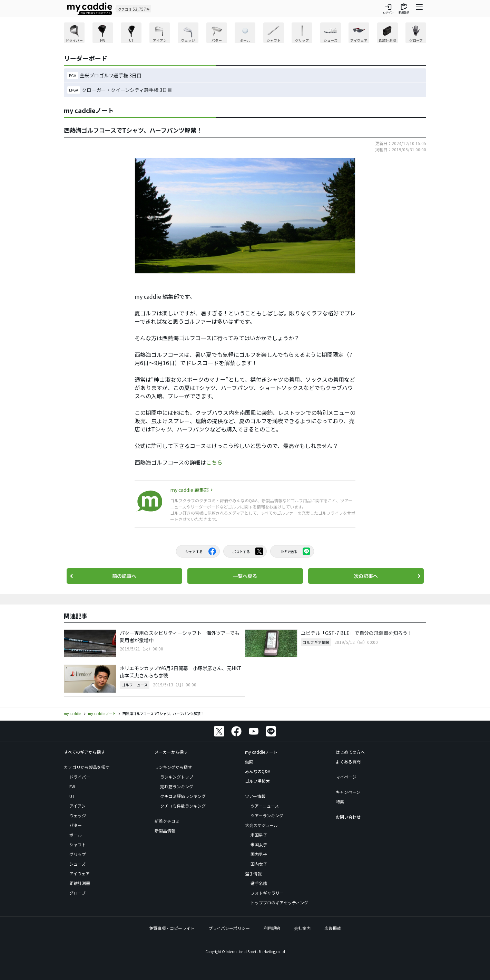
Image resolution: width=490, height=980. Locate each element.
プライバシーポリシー (229, 928)
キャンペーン (348, 792)
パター (76, 825)
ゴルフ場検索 (257, 781)
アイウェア (80, 873)
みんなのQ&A (258, 771)
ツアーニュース (265, 806)
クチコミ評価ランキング (183, 796)
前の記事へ (124, 576)
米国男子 (259, 835)
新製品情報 (165, 831)
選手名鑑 (259, 883)
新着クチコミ (167, 821)
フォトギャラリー (267, 893)
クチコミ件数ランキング (183, 806)
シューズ (77, 864)
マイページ (346, 777)
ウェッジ (78, 815)
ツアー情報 (255, 796)
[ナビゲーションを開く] (419, 9)
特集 (340, 802)
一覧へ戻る (245, 576)
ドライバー (80, 777)
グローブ (77, 893)
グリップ (78, 854)
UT (72, 796)
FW (72, 786)
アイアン (77, 806)
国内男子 (259, 854)
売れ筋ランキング (177, 786)
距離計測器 (80, 883)
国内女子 (259, 864)
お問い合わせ (348, 817)
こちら (214, 462)
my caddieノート (261, 752)
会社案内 (302, 928)
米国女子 (259, 844)
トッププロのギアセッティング (279, 902)
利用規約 (272, 928)
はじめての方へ (350, 752)
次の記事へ (366, 576)
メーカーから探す (171, 752)
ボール (76, 835)
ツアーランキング (267, 815)
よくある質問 (348, 762)
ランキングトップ (177, 777)
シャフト (78, 844)
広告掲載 (333, 928)
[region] (245, 34)
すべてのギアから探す (84, 752)
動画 (249, 762)
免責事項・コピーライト (172, 928)
